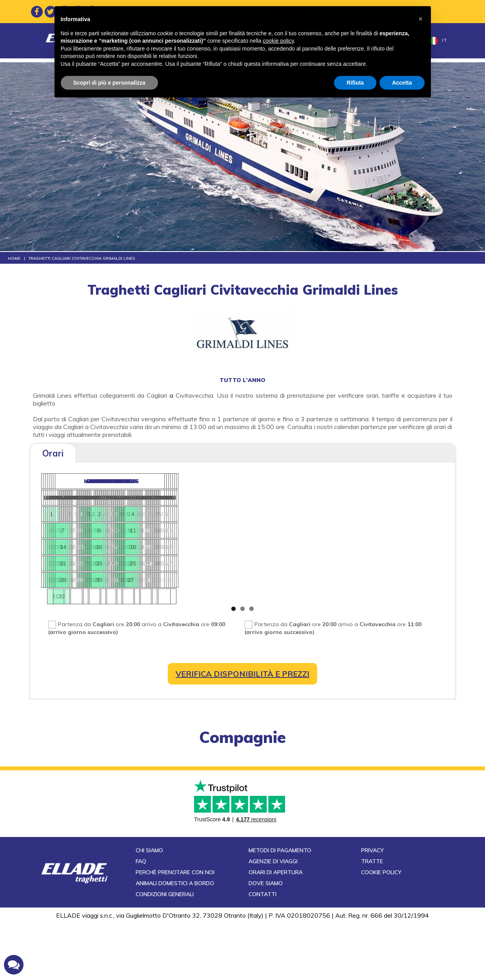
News (339, 41)
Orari (53, 453)
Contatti (399, 41)
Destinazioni (189, 41)
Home (127, 41)
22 (192, 566)
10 (228, 533)
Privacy (372, 907)
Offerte (366, 41)
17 (228, 550)
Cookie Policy (381, 929)
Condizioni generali (165, 951)
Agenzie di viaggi (273, 918)
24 (228, 566)
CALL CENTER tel (371, 12)
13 (331, 550)
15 (192, 550)
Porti (316, 41)
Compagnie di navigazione (259, 41)
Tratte (151, 41)
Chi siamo (149, 907)
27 (88, 583)
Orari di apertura (276, 929)
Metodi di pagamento (280, 907)
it (439, 41)
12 (262, 533)
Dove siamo (266, 940)
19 (262, 550)
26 (262, 566)
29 (122, 583)
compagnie (242, 743)
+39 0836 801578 (397, 12)
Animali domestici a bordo (175, 940)
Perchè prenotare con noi (175, 929)
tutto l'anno (242, 380)
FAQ (141, 918)
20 (331, 566)
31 (401, 583)
